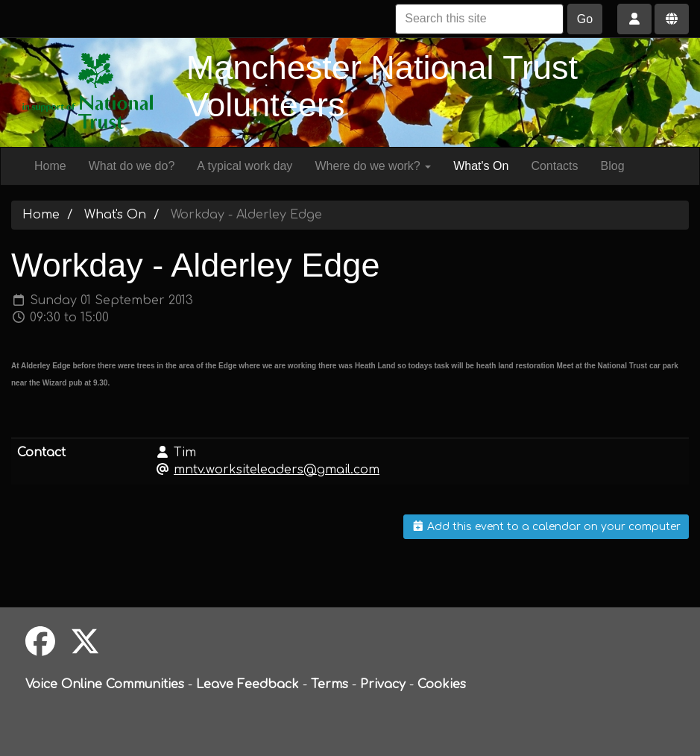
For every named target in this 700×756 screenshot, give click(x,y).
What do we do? (132, 166)
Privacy (383, 684)
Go (585, 19)
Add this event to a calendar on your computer (546, 527)
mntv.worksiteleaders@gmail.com (277, 470)
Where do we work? (373, 166)
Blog (613, 166)
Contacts (554, 166)
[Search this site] (479, 19)
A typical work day (245, 166)
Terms (329, 684)
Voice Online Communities (105, 684)
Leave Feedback (247, 684)
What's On (481, 166)
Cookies (442, 684)
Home (50, 166)
